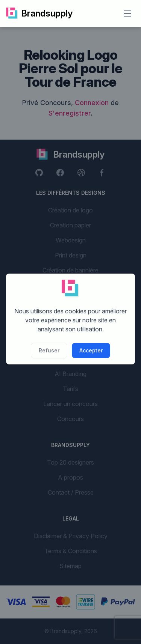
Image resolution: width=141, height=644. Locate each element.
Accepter (91, 350)
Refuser (49, 350)
